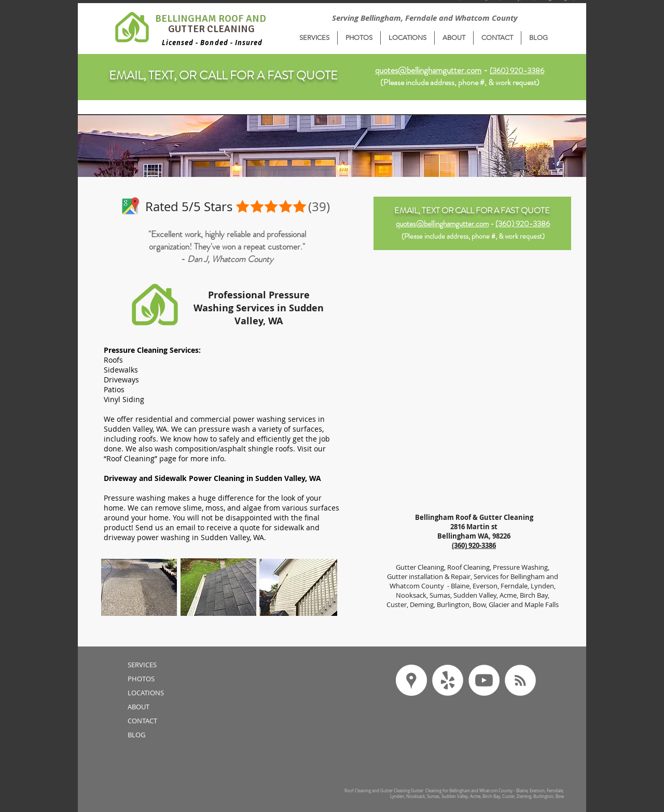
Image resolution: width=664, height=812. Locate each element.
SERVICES (142, 665)
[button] (314, 38)
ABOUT (139, 707)
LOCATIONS (146, 693)
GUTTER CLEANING (211, 29)
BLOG (136, 735)
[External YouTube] (472, 449)
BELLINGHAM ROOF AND (212, 19)
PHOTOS (141, 679)
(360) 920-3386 (523, 224)
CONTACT (142, 721)
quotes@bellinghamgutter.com (428, 70)
